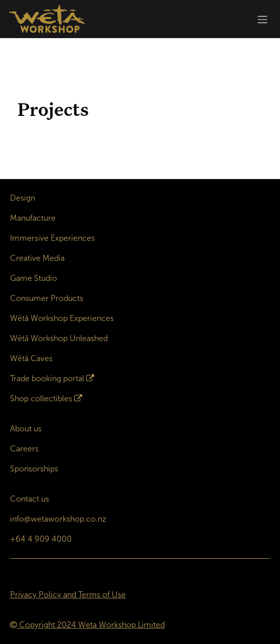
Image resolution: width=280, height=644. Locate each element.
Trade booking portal (47, 378)
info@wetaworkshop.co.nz (58, 519)
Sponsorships (34, 469)
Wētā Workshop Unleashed (59, 338)
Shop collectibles (41, 398)
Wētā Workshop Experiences (62, 318)
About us (26, 429)
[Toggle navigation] (262, 19)
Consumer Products (47, 298)
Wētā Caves (31, 358)
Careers (24, 449)
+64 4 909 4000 (41, 539)
